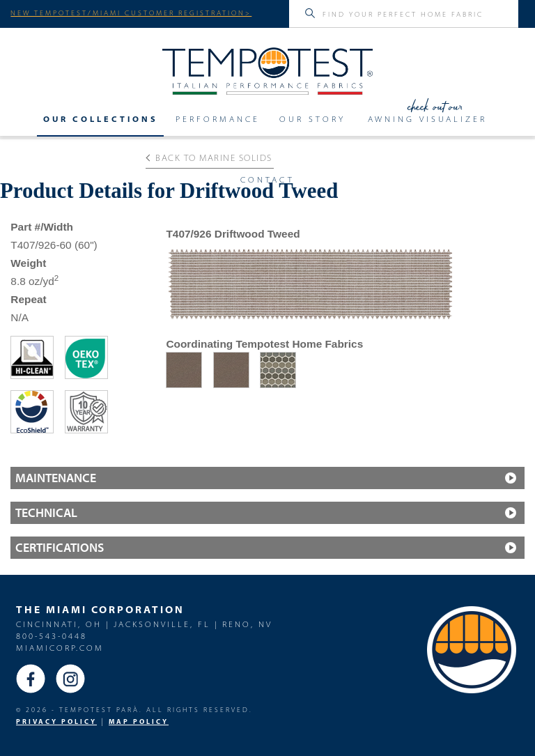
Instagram (70, 679)
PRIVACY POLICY (56, 722)
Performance (218, 119)
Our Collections (101, 119)
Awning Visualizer (427, 119)
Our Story (312, 119)
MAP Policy (139, 722)
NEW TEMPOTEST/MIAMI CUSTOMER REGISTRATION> (131, 13)
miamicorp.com (60, 648)
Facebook (31, 679)
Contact (267, 180)
